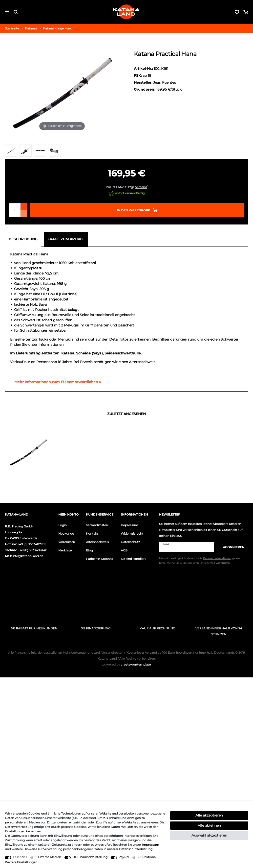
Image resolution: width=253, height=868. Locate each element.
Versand (141, 187)
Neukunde (66, 533)
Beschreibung (23, 239)
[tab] (24, 239)
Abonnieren (231, 547)
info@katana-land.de (28, 556)
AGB (124, 550)
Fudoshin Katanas (99, 559)
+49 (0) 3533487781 (31, 544)
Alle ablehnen (209, 825)
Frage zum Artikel (66, 239)
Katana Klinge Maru (58, 28)
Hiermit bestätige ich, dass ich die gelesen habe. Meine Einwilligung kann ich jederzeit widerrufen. (201, 561)
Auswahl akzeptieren (209, 835)
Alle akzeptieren (209, 815)
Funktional (148, 857)
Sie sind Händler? (134, 559)
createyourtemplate (126, 664)
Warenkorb (67, 542)
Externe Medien (50, 857)
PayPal (124, 857)
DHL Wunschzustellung (90, 857)
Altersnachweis (97, 542)
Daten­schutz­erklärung (136, 849)
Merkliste (65, 550)
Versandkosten (97, 525)
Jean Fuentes (165, 82)
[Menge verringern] (24, 214)
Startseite (12, 28)
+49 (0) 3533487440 (33, 550)
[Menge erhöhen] (24, 207)
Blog (89, 550)
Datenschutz (130, 542)
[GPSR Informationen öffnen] (56, 382)
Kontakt (92, 533)
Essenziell (20, 857)
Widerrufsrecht (132, 533)
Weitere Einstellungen (21, 862)
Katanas (31, 28)
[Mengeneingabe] (15, 210)
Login (63, 525)
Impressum (129, 525)
